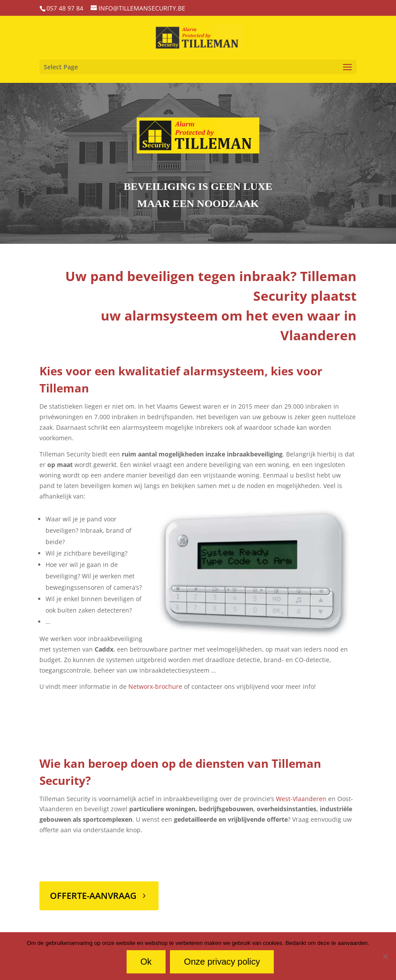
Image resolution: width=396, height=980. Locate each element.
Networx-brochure (155, 686)
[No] (385, 956)
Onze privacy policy (222, 962)
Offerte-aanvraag (93, 896)
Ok (146, 962)
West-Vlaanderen (301, 799)
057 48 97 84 (65, 8)
